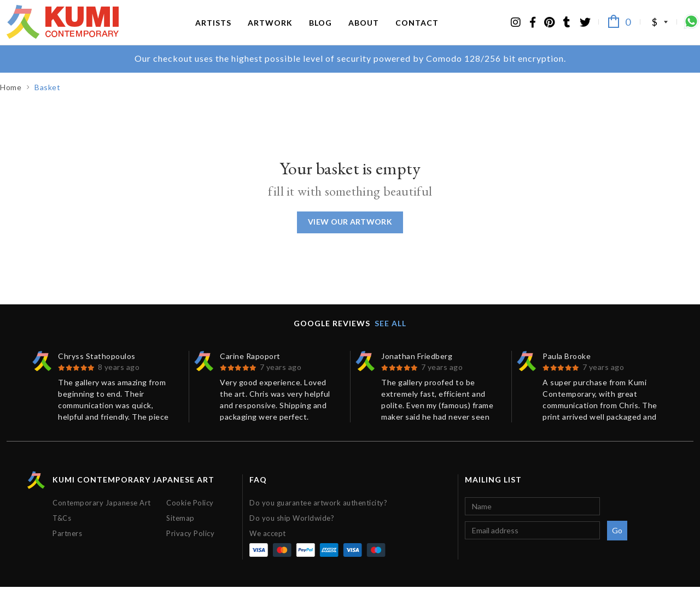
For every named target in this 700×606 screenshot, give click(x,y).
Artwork (270, 31)
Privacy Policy (190, 552)
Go (617, 549)
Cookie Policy (190, 522)
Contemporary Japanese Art (102, 522)
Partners (67, 552)
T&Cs (62, 537)
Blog (320, 31)
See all (390, 342)
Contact (417, 31)
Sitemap (180, 537)
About (364, 31)
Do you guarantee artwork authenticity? (318, 522)
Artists (213, 31)
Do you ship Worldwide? (292, 537)
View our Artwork (350, 241)
